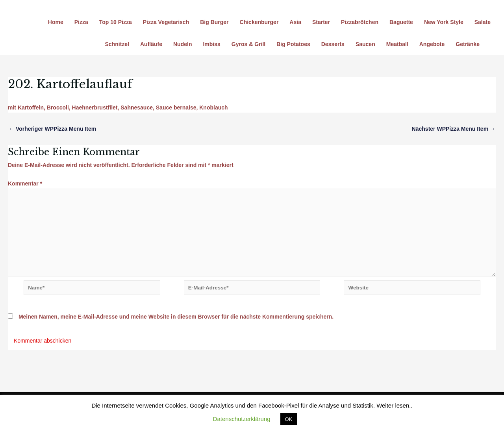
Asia (295, 22)
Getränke (468, 44)
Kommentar (25, 184)
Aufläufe (151, 44)
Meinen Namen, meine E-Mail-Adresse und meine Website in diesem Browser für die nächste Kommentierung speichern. (176, 321)
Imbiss (211, 44)
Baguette (401, 22)
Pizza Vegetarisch (166, 22)
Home (56, 22)
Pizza (81, 22)
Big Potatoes (293, 44)
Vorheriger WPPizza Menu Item (52, 129)
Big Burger (214, 22)
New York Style (444, 22)
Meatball (397, 44)
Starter (321, 22)
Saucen (365, 44)
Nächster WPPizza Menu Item (454, 129)
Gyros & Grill (248, 44)
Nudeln (183, 44)
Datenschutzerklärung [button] (242, 419)
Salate (483, 22)
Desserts (333, 44)
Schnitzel (117, 44)
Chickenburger (259, 22)
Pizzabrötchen (360, 22)
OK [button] (289, 419)
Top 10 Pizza (116, 22)
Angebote (432, 44)
